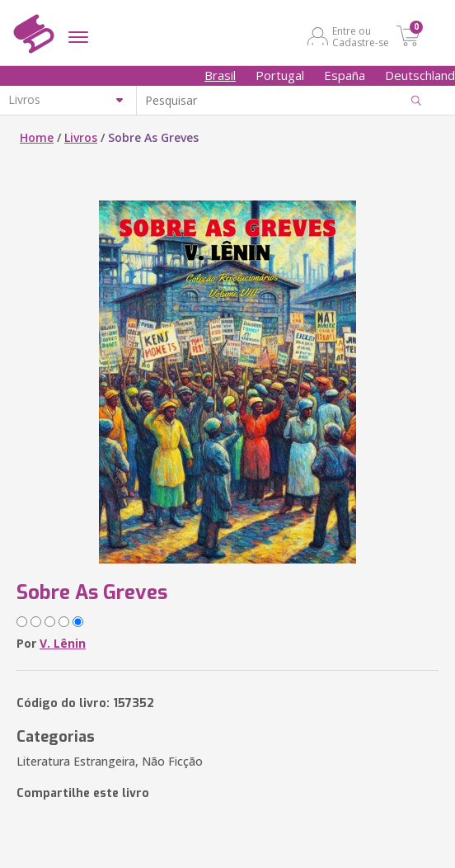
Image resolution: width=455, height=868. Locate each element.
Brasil (220, 75)
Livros (81, 137)
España (345, 75)
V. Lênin (63, 643)
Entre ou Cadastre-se (361, 36)
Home (37, 137)
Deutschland (420, 75)
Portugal (280, 75)
